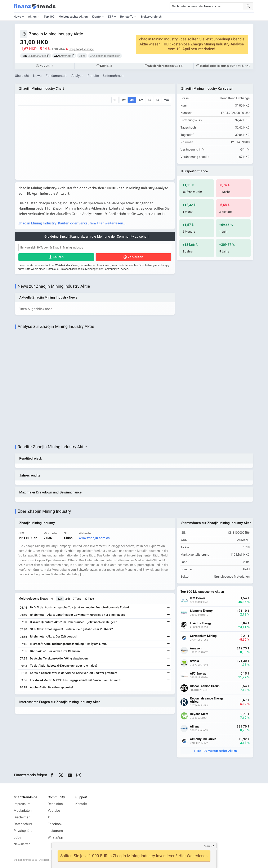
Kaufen (58, 257)
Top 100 (49, 17)
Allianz (195, 727)
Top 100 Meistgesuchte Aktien (217, 751)
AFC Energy (198, 674)
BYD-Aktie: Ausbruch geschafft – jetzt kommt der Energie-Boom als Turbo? (80, 607)
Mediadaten (23, 811)
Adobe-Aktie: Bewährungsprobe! (52, 687)
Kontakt (81, 804)
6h (53, 599)
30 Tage (89, 599)
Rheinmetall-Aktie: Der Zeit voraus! (53, 637)
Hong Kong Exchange (81, 49)
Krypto (96, 17)
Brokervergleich (151, 17)
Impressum (22, 804)
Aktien (32, 17)
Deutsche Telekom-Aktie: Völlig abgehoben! (59, 659)
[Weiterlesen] (169, 608)
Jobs (17, 837)
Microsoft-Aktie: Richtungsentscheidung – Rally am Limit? (69, 644)
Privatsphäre (23, 831)
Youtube (54, 811)
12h (60, 599)
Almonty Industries (203, 739)
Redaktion (55, 804)
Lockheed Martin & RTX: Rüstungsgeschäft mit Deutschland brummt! (76, 680)
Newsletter (22, 844)
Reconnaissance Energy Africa (207, 700)
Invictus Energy (201, 623)
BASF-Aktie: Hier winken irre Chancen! (55, 651)
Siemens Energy (201, 611)
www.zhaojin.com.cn (94, 538)
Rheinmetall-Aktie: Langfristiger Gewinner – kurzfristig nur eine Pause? (78, 615)
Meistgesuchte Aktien (73, 17)
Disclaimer (22, 817)
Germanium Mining (203, 636)
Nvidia (194, 661)
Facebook (55, 824)
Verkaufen (135, 257)
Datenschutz (23, 824)
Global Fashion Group (205, 686)
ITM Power (198, 598)
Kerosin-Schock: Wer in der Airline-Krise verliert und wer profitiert (73, 673)
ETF (110, 17)
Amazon (196, 648)
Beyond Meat (199, 714)
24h (68, 599)
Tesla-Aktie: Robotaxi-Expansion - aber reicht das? (64, 666)
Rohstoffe (127, 17)
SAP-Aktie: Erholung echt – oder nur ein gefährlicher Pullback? (71, 629)
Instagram (55, 831)
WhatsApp (55, 837)
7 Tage (77, 599)
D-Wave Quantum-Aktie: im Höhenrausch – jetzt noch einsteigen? (73, 622)
